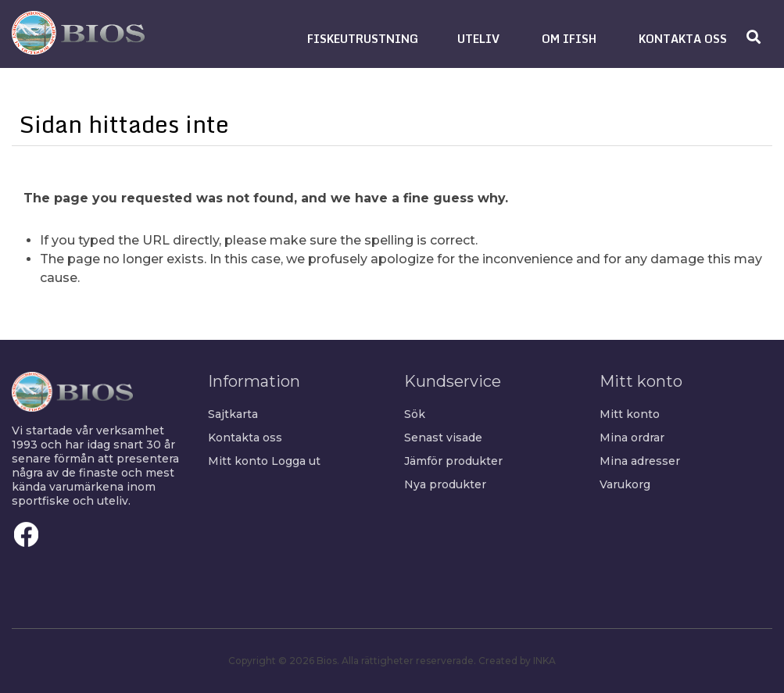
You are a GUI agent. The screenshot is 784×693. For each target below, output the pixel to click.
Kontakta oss (245, 438)
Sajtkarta (233, 414)
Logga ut (296, 461)
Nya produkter (445, 484)
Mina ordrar (632, 438)
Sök (415, 414)
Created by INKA (517, 661)
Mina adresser (640, 461)
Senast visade (443, 438)
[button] (363, 39)
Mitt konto (238, 461)
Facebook (27, 534)
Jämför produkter (453, 461)
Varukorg (625, 484)
